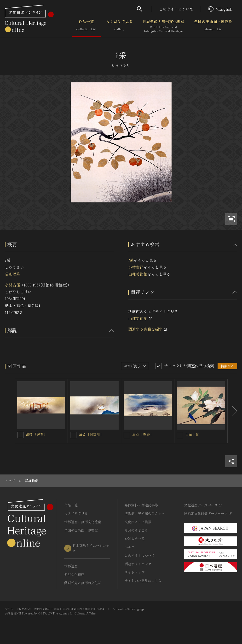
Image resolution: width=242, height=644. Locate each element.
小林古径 (12, 285)
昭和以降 (12, 274)
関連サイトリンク (138, 564)
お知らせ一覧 (135, 539)
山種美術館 (138, 274)
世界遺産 (71, 566)
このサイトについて (176, 9)
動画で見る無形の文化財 (83, 583)
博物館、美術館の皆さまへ (145, 513)
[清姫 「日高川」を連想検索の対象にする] (73, 435)
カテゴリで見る (119, 26)
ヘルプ (130, 547)
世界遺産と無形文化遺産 (163, 26)
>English (220, 9)
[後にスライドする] (232, 411)
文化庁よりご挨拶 (138, 522)
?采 (131, 260)
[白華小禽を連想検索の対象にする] (180, 435)
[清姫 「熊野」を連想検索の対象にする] (127, 435)
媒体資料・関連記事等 (141, 505)
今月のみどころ (136, 530)
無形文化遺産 (74, 574)
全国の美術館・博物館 (213, 26)
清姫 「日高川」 (91, 434)
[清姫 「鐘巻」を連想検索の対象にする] (20, 435)
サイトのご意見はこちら (143, 581)
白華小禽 (192, 434)
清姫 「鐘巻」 (36, 434)
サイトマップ (135, 572)
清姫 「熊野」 (143, 434)
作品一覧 (86, 26)
